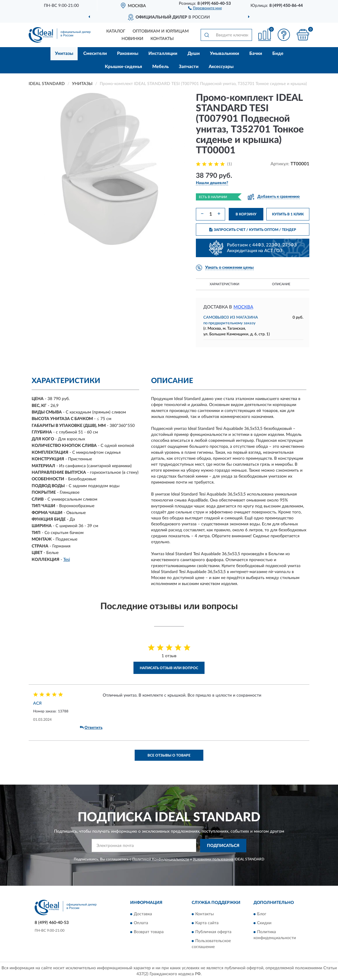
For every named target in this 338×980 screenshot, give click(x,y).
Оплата (141, 923)
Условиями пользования (213, 859)
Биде (278, 54)
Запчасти (189, 67)
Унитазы (64, 54)
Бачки (256, 54)
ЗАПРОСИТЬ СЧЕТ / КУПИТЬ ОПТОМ (253, 230)
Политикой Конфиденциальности (161, 859)
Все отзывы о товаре (169, 755)
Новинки (132, 39)
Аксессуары (221, 67)
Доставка (143, 914)
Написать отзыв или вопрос (169, 668)
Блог (262, 914)
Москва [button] (243, 307)
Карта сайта (207, 923)
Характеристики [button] (224, 284)
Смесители (95, 54)
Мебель (160, 67)
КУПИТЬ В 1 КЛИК (288, 214)
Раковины (128, 54)
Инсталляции (163, 54)
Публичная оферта (213, 932)
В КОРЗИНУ (246, 214)
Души (194, 54)
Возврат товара (149, 932)
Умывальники (225, 54)
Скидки (264, 923)
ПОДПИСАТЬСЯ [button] (223, 846)
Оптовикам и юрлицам (161, 31)
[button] (205, 8)
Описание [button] (281, 284)
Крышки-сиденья (123, 67)
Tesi (67, 560)
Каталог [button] (116, 31)
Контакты (162, 39)
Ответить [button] (91, 728)
